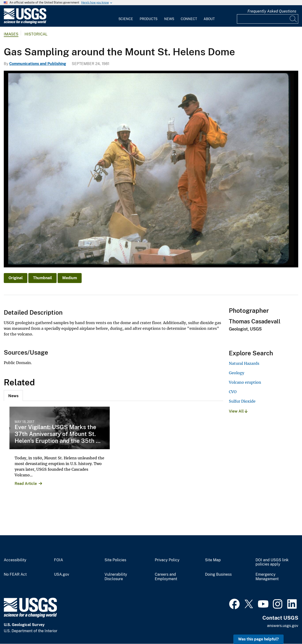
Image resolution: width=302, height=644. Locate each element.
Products (149, 19)
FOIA (59, 560)
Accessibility (15, 560)
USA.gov (62, 574)
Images (11, 34)
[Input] (268, 19)
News (169, 19)
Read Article (26, 484)
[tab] (13, 396)
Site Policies (115, 560)
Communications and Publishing (38, 64)
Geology (237, 373)
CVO (233, 392)
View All (238, 411)
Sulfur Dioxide (242, 401)
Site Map (213, 560)
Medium (70, 278)
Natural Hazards (244, 363)
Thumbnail (42, 278)
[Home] (25, 23)
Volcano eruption (245, 382)
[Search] (294, 19)
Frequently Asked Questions (272, 11)
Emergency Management (267, 577)
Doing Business (218, 574)
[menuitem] (126, 16)
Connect (189, 19)
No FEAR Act (15, 574)
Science (126, 19)
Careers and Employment (166, 577)
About (209, 19)
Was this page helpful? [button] (258, 639)
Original (16, 278)
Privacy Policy (167, 560)
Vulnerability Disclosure (116, 577)
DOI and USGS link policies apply (272, 562)
